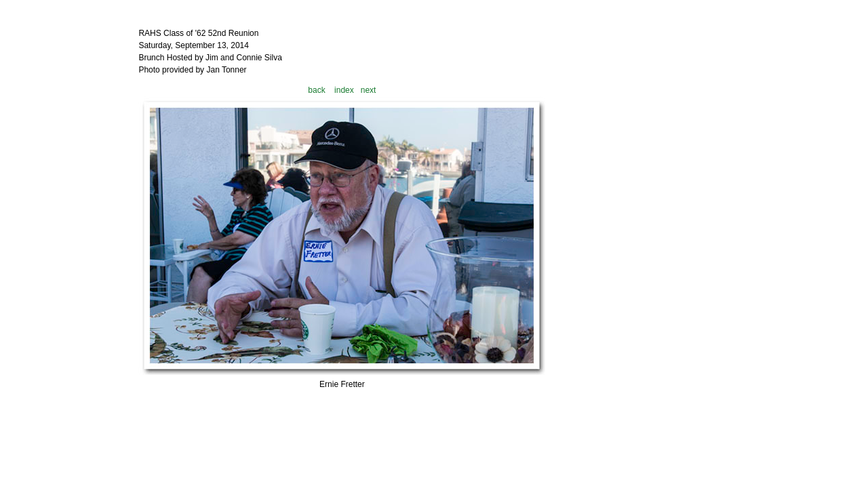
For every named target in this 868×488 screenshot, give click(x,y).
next (369, 90)
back (316, 90)
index (344, 90)
